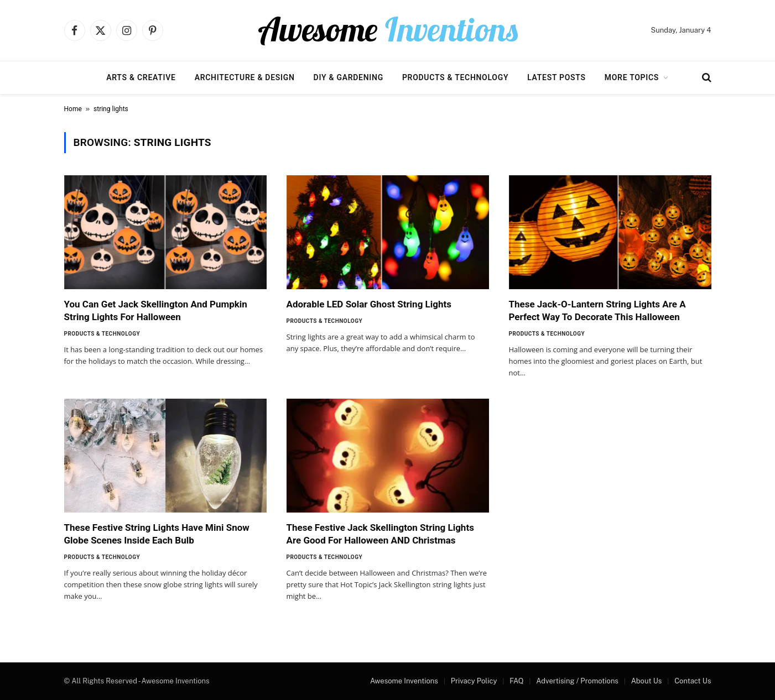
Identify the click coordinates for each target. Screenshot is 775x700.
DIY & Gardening (349, 77)
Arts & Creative (141, 77)
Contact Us (693, 681)
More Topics (632, 77)
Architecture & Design (245, 77)
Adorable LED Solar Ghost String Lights (369, 304)
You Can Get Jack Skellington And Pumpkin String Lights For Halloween (156, 310)
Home (73, 109)
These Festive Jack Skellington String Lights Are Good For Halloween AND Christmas (380, 534)
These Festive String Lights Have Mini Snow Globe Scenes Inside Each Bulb (157, 534)
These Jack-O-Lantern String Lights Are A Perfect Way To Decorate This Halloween (597, 310)
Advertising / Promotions (577, 681)
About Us (647, 681)
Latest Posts (556, 77)
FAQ (516, 681)
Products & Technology (455, 77)
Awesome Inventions (404, 681)
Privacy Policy (474, 681)
